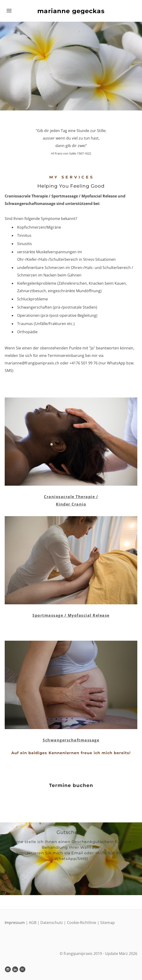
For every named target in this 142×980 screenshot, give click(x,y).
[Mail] (22, 969)
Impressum (15, 923)
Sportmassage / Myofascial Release (71, 615)
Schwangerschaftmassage (71, 740)
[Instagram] (8, 969)
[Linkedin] (15, 969)
